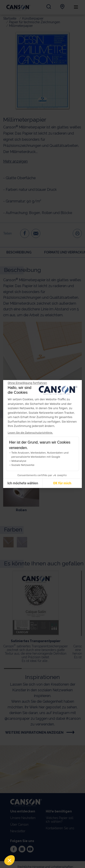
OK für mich (62, 483)
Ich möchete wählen (23, 483)
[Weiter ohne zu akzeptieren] (27, 383)
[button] (10, 860)
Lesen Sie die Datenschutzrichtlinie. (30, 433)
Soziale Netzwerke (23, 465)
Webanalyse (19, 461)
